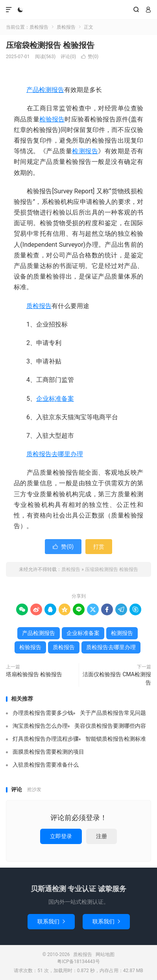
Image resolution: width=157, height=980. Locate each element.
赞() (90, 57)
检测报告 (85, 151)
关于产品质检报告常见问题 (113, 713)
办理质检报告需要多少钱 (43, 713)
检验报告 (52, 119)
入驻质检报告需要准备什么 (46, 765)
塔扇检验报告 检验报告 (34, 674)
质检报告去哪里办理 (55, 454)
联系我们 (51, 921)
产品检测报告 (45, 90)
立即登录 (61, 836)
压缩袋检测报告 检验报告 (50, 45)
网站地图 (105, 954)
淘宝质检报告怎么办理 (40, 726)
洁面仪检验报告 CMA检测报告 (117, 678)
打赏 (99, 547)
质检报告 (78, 10)
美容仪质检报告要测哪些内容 (110, 726)
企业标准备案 (55, 399)
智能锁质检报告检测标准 (116, 739)
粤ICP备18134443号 (78, 962)
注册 (102, 836)
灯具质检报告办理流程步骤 (46, 739)
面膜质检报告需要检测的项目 (48, 752)
